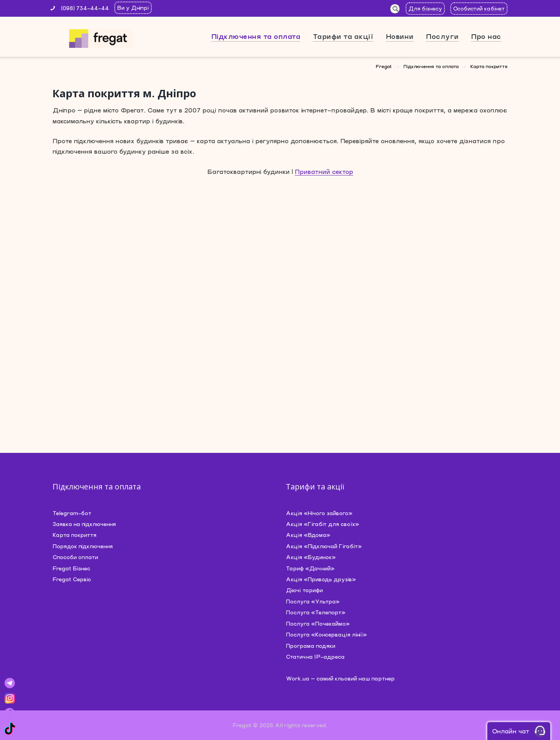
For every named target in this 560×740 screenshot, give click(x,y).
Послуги (442, 36)
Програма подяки (311, 646)
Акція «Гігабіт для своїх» (322, 524)
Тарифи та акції (343, 36)
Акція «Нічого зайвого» (319, 513)
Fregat (384, 66)
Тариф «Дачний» (310, 568)
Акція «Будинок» (311, 557)
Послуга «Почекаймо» (318, 623)
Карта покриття (74, 535)
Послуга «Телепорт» (316, 612)
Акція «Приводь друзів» (321, 579)
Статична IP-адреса (315, 657)
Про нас (486, 36)
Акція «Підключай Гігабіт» (324, 546)
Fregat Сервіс (72, 579)
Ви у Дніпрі (133, 8)
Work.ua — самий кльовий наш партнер (340, 678)
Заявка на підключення (84, 524)
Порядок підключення (83, 546)
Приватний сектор (324, 171)
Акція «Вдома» (308, 535)
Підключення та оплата (256, 36)
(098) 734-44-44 (85, 8)
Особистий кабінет (479, 8)
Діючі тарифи (304, 590)
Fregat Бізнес (71, 568)
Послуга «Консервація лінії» (326, 634)
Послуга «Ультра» (313, 601)
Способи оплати (75, 557)
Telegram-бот (72, 513)
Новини (400, 36)
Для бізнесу (425, 8)
